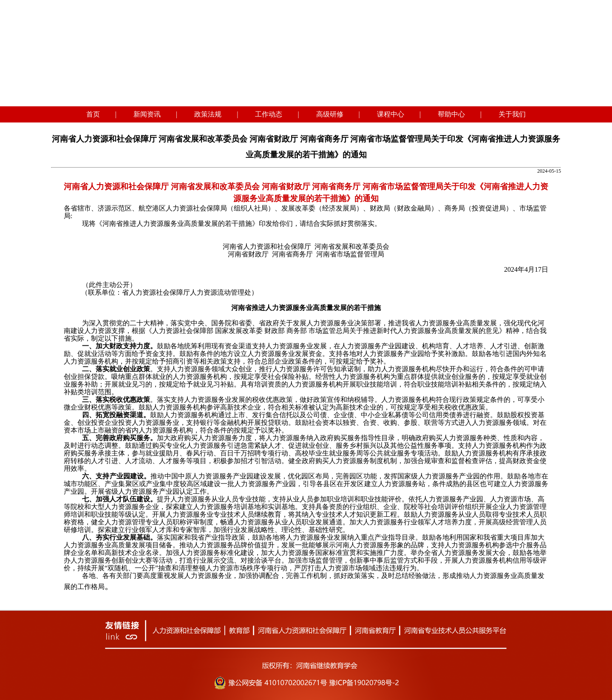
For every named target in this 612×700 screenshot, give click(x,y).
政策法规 (208, 114)
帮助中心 (451, 114)
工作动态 (269, 114)
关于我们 (512, 114)
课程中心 (391, 114)
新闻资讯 (147, 114)
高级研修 (330, 114)
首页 (93, 114)
